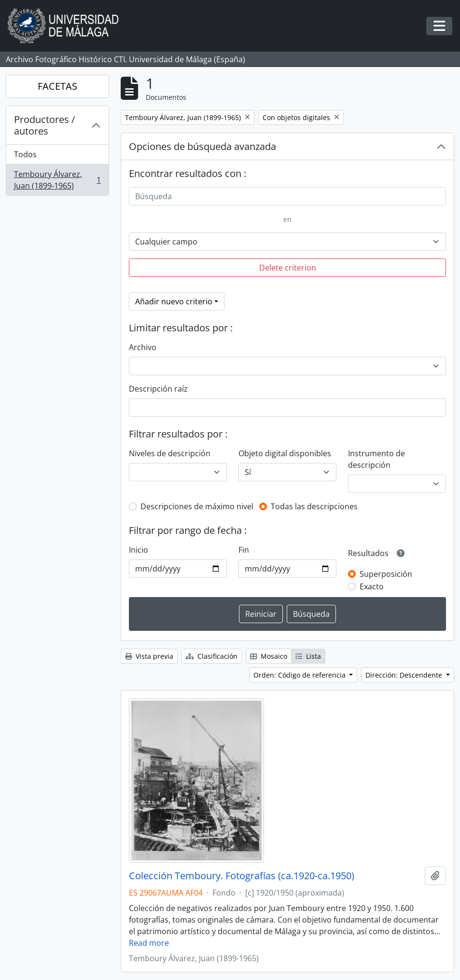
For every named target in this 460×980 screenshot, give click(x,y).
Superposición (386, 574)
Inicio (139, 550)
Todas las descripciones (314, 506)
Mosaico (269, 656)
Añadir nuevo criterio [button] (174, 301)
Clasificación (212, 656)
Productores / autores (44, 125)
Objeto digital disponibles (285, 453)
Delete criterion (288, 268)
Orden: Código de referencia (300, 675)
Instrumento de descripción (376, 459)
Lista (308, 656)
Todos (25, 154)
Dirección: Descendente (405, 675)
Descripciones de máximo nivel (197, 506)
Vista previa (149, 656)
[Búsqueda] (287, 196)
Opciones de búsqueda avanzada (202, 146)
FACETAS (57, 86)
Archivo (143, 347)
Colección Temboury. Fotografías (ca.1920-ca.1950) (242, 876)
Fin (244, 550)
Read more (149, 943)
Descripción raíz (158, 389)
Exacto (372, 586)
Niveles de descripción (170, 453)
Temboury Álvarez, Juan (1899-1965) (57, 180)
